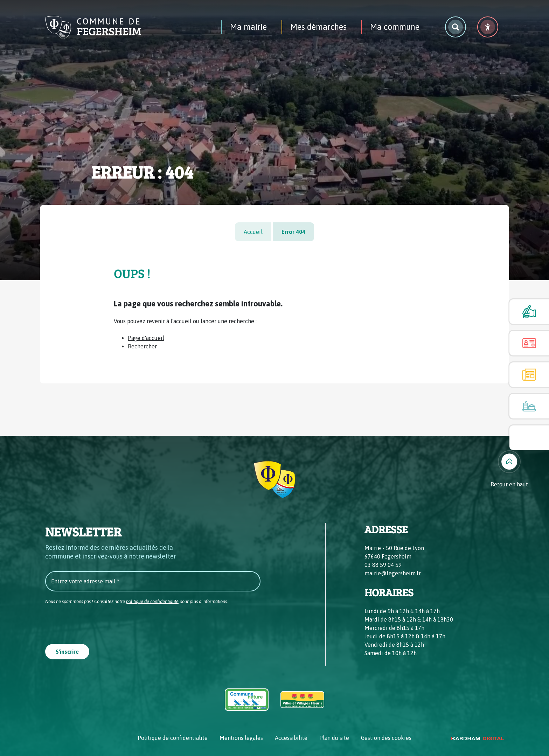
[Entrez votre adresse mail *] (153, 581)
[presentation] (98, 622)
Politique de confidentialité (173, 738)
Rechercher (142, 346)
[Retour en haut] (509, 469)
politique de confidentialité (152, 601)
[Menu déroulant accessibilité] (488, 27)
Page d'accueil (146, 338)
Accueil (253, 232)
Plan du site (334, 738)
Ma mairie (248, 27)
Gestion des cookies (386, 738)
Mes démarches (318, 27)
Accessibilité (291, 738)
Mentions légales (241, 738)
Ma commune (395, 27)
